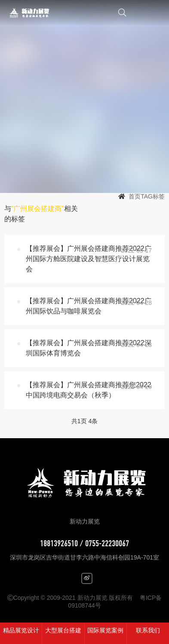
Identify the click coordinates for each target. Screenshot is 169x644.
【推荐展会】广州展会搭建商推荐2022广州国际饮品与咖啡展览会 (89, 306)
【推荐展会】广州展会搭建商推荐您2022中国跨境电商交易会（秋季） (89, 390)
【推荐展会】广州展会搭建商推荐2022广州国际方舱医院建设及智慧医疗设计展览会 (89, 259)
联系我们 (148, 630)
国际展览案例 (105, 630)
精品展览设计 (21, 630)
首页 (135, 196)
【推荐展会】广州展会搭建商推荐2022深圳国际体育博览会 (89, 348)
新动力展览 (38, 13)
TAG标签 (153, 196)
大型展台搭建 (63, 630)
